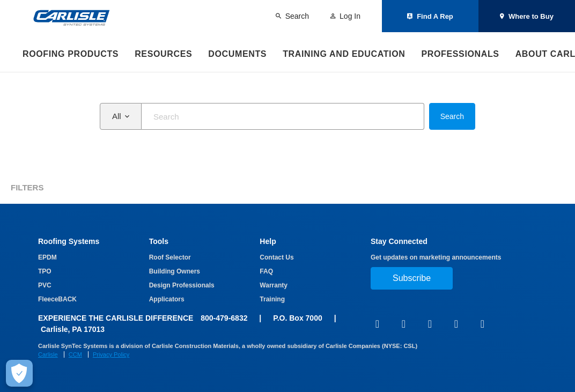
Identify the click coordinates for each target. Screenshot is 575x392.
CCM (75, 354)
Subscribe (412, 278)
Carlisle (48, 354)
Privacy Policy (111, 354)
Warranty (274, 285)
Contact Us (277, 257)
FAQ (266, 271)
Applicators (167, 299)
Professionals (460, 54)
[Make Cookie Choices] (19, 373)
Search (452, 116)
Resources (163, 54)
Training (272, 299)
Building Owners (175, 271)
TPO (45, 271)
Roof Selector (170, 257)
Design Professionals (182, 285)
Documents (237, 54)
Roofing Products (71, 54)
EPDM (47, 257)
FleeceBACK (57, 299)
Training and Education (344, 54)
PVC (45, 285)
